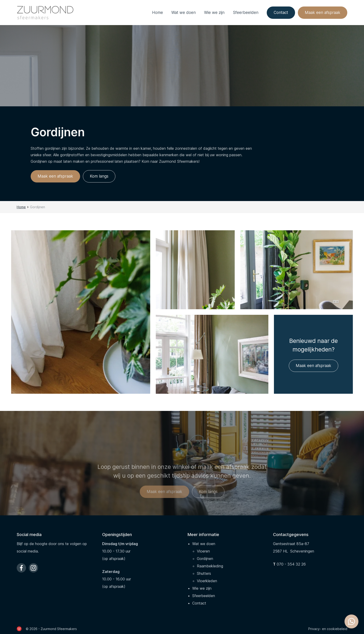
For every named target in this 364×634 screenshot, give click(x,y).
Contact (281, 13)
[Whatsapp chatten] (351, 621)
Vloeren (203, 551)
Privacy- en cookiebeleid (328, 629)
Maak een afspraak (323, 13)
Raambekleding (210, 566)
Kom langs (99, 176)
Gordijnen (37, 207)
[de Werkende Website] (19, 629)
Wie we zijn (214, 13)
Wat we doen (184, 13)
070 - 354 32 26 (291, 564)
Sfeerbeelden (246, 13)
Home (158, 13)
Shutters (204, 573)
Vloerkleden (207, 581)
